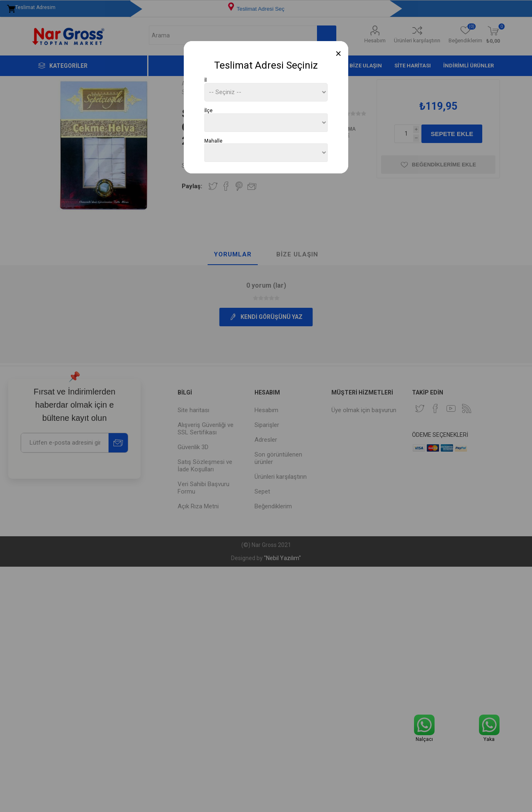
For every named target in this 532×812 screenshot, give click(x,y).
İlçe (208, 111)
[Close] (339, 54)
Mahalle (213, 141)
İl (206, 80)
